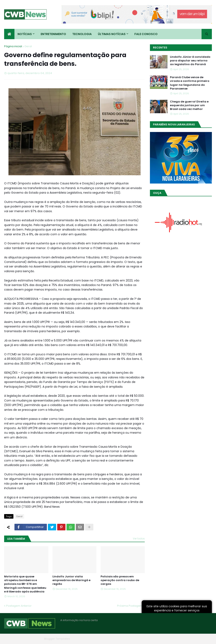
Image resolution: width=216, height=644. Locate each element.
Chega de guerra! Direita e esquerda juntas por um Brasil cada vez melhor (189, 105)
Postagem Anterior (19, 606)
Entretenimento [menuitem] (53, 34)
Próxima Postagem (130, 606)
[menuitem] (9, 34)
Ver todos (139, 539)
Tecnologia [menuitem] (82, 34)
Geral (28, 46)
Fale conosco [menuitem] (146, 34)
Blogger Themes (31, 639)
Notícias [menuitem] (25, 34)
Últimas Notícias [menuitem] (112, 34)
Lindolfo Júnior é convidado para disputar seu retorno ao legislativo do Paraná (190, 61)
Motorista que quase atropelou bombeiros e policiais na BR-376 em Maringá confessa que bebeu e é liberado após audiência (25, 584)
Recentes (160, 48)
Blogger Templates (57, 639)
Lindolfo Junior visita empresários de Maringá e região (71, 580)
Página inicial (13, 46)
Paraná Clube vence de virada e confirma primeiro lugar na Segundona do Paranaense (190, 83)
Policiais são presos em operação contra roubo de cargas (120, 580)
